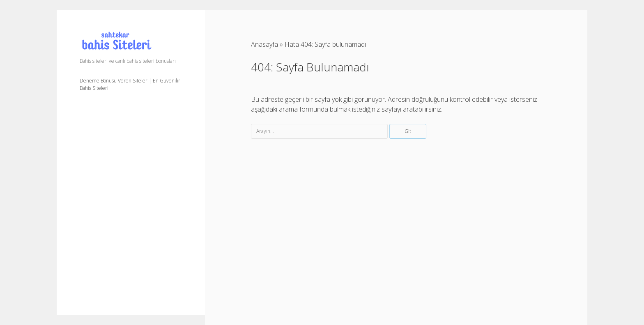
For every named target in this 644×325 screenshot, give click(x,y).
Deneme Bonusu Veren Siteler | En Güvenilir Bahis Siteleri (130, 84)
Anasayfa (264, 44)
